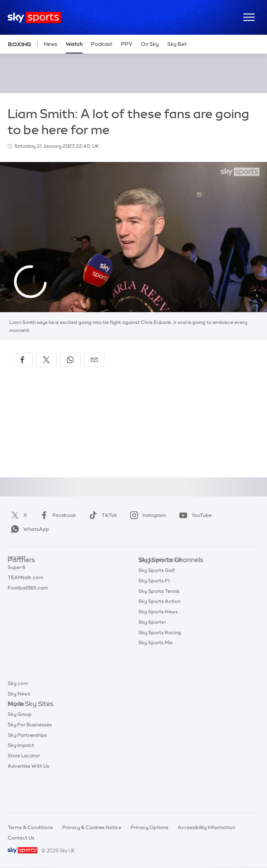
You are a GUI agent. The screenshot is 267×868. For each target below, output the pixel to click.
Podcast (102, 44)
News (51, 44)
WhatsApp (29, 529)
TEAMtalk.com (25, 591)
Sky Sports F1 (154, 623)
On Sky (150, 44)
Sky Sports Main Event (164, 571)
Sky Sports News (158, 654)
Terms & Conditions (30, 827)
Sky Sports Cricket (160, 602)
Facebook (57, 515)
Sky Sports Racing (160, 674)
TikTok (102, 515)
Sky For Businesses (30, 756)
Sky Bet (17, 571)
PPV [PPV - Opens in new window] (127, 44)
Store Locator (24, 787)
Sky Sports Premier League (170, 581)
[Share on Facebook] (22, 360)
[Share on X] (46, 360)
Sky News (19, 725)
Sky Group (20, 746)
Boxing (20, 44)
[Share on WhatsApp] (70, 360)
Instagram (147, 515)
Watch (74, 44)
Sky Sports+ (152, 664)
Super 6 (17, 581)
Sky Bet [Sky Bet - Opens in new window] (177, 44)
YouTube (194, 515)
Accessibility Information (206, 827)
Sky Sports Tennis (159, 633)
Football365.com (28, 602)
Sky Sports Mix (156, 684)
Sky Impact (21, 777)
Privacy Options (149, 827)
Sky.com (18, 715)
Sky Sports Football (161, 591)
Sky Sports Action (159, 643)
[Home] (34, 18)
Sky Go (16, 735)
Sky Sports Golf (157, 612)
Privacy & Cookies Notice (92, 827)
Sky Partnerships (27, 766)
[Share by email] (94, 360)
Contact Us (21, 838)
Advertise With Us (29, 797)
